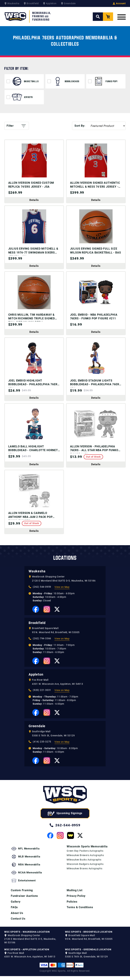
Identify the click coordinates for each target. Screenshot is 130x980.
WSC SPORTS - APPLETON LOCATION (27, 953)
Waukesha (37, 585)
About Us (17, 917)
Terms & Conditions (80, 911)
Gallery (16, 905)
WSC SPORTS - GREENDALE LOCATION (88, 953)
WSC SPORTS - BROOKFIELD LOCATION (89, 936)
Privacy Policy (76, 899)
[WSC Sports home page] (65, 809)
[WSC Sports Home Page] (28, 17)
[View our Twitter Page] (57, 623)
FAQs (14, 911)
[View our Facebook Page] (36, 623)
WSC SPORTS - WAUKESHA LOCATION (27, 936)
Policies (72, 905)
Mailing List (75, 894)
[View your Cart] (108, 17)
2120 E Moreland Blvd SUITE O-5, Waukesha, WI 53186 (64, 594)
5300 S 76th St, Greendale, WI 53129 (53, 749)
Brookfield (37, 637)
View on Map (62, 601)
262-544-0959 (65, 839)
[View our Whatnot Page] (71, 849)
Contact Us (18, 923)
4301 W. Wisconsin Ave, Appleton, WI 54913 (58, 698)
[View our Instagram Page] (47, 623)
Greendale (37, 740)
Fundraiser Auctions (24, 899)
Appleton (36, 688)
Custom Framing (22, 894)
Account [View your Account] (119, 3)
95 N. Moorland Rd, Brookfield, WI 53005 (56, 646)
